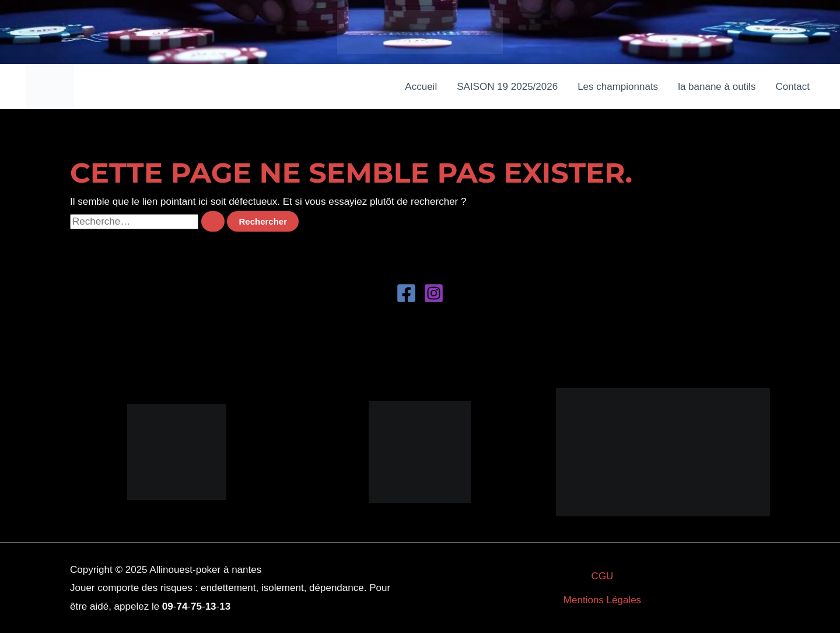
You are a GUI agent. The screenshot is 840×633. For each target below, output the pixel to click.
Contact (792, 87)
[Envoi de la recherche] (213, 221)
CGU (603, 576)
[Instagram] (434, 293)
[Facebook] (406, 293)
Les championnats (618, 87)
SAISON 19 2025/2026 (507, 87)
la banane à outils (717, 87)
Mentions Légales (602, 600)
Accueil (421, 87)
